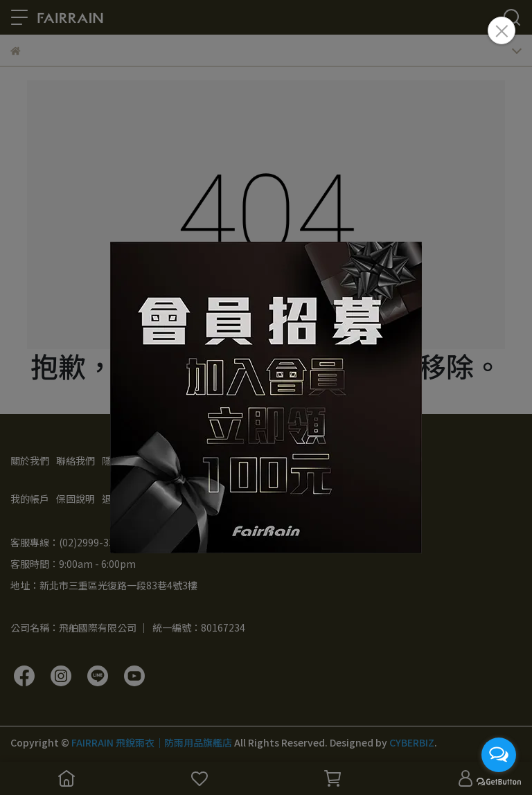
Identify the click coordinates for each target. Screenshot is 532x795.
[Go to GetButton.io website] (499, 781)
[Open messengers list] (499, 755)
